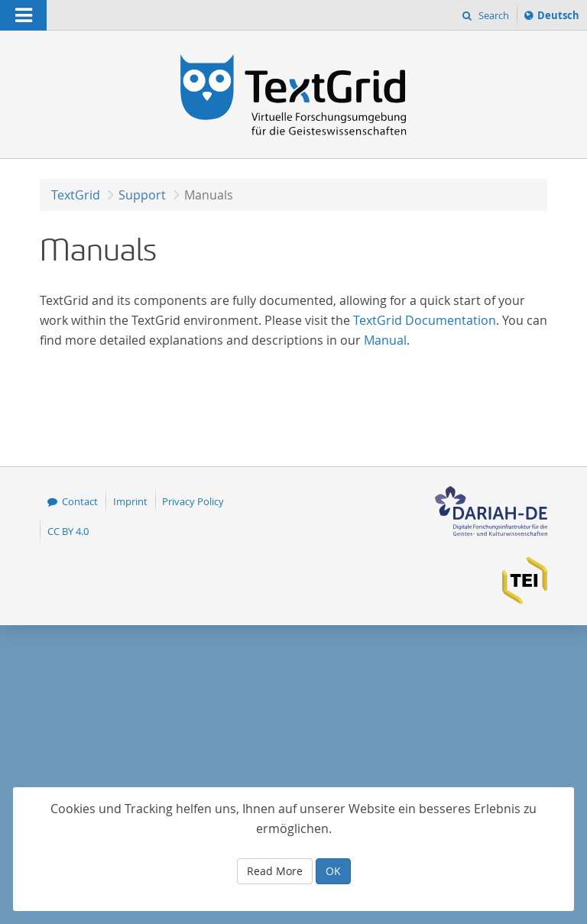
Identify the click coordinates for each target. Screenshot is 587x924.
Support (142, 195)
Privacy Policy (193, 501)
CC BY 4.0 (68, 531)
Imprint (130, 501)
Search (493, 15)
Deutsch (558, 18)
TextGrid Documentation (425, 320)
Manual (385, 340)
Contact (80, 501)
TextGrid (76, 195)
